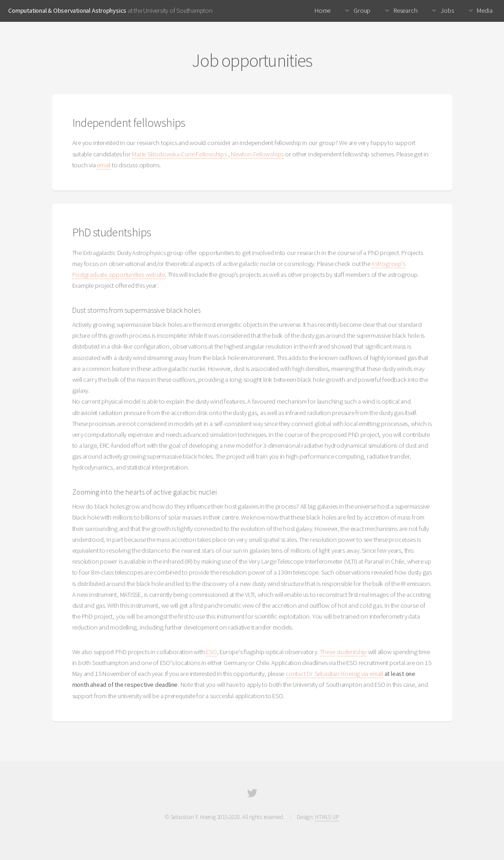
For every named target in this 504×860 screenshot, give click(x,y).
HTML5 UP (327, 817)
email (104, 165)
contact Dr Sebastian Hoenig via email (334, 674)
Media (484, 10)
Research (405, 10)
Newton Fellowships (257, 154)
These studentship (343, 652)
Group (361, 10)
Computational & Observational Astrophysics (67, 10)
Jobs (447, 10)
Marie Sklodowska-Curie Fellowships (180, 154)
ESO (211, 652)
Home (322, 10)
